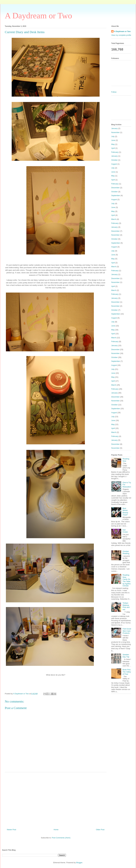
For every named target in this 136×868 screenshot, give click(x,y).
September (116, 195)
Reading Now (126, 460)
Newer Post (11, 830)
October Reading (126, 552)
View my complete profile (121, 35)
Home (56, 830)
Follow (114, 92)
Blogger (79, 863)
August (114, 164)
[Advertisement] (56, 799)
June (113, 140)
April (113, 148)
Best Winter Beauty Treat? (125, 512)
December (115, 188)
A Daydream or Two (38, 16)
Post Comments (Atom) (61, 838)
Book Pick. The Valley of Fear (127, 672)
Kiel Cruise (125, 531)
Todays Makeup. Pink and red (126, 606)
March (114, 219)
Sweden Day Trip (126, 656)
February (115, 152)
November (115, 132)
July (113, 136)
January (114, 128)
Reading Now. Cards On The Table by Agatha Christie (127, 580)
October (114, 160)
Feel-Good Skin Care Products (127, 631)
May (113, 144)
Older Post (100, 830)
